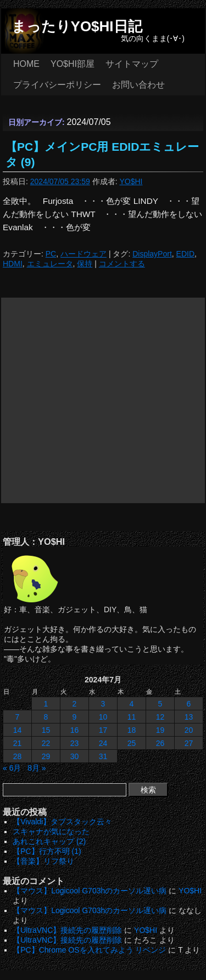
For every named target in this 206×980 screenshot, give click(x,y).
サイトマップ (132, 64)
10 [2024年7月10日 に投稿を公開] (103, 717)
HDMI (13, 264)
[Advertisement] (103, 400)
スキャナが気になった (51, 831)
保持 (85, 264)
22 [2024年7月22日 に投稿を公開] (46, 743)
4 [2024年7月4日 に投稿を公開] (132, 704)
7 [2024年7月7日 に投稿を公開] (18, 717)
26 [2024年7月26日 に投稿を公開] (160, 743)
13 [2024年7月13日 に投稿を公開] (189, 717)
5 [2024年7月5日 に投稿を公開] (160, 704)
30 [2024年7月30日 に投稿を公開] (75, 756)
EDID (185, 254)
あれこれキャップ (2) (49, 841)
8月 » (37, 768)
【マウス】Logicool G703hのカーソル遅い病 (90, 891)
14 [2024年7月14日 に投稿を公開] (18, 730)
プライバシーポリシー (57, 85)
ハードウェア (83, 254)
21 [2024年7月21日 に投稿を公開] (18, 743)
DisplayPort (152, 254)
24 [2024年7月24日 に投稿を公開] (103, 743)
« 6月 (12, 768)
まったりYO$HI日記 (77, 26)
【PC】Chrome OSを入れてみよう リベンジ (89, 950)
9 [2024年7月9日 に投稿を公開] (75, 717)
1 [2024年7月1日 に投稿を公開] (46, 704)
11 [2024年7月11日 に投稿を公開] (132, 717)
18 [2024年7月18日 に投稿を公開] (132, 730)
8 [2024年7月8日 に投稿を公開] (46, 717)
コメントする (122, 264)
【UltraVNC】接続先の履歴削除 (67, 930)
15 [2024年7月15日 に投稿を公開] (46, 730)
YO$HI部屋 (73, 64)
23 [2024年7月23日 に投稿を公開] (75, 743)
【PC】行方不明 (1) (47, 851)
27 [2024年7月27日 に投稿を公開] (189, 743)
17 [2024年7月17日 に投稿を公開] (103, 730)
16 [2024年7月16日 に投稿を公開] (75, 730)
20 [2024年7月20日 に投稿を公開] (189, 730)
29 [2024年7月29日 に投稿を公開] (46, 756)
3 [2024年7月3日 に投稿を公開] (103, 704)
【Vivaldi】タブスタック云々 (62, 822)
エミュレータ (50, 264)
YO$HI (131, 181)
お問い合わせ (138, 85)
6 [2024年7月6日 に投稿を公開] (189, 704)
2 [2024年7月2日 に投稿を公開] (75, 704)
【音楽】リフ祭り (43, 861)
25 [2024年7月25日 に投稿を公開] (132, 743)
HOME (26, 64)
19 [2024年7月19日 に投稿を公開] (160, 730)
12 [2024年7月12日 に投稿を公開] (160, 717)
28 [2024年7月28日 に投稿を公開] (18, 756)
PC (51, 254)
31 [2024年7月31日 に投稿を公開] (103, 756)
